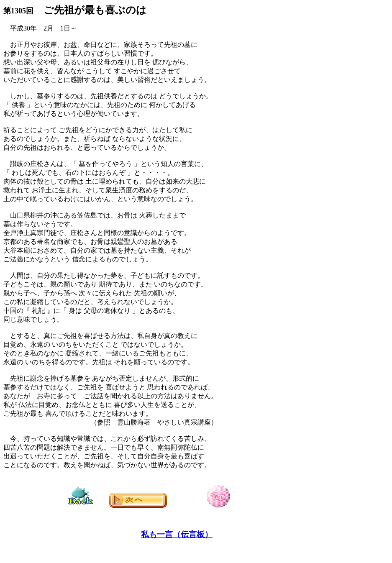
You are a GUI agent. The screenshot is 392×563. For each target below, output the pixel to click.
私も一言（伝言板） (177, 534)
